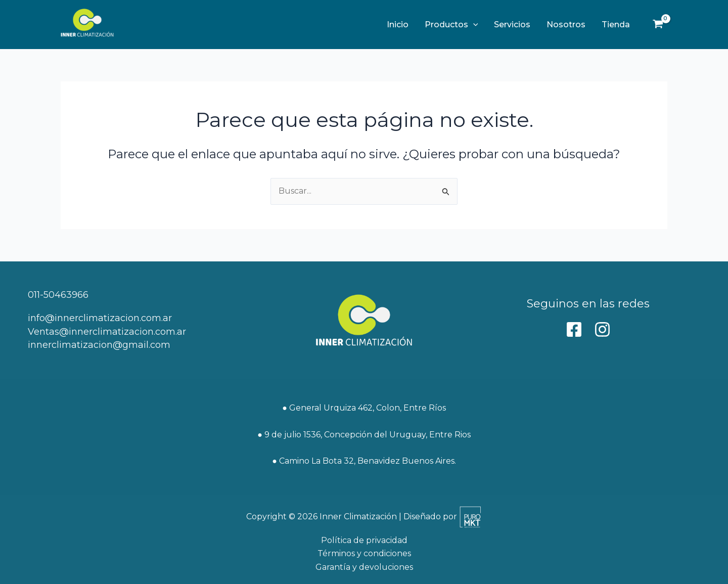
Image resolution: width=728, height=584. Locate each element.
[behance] (574, 329)
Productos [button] (451, 25)
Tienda (616, 25)
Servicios (512, 25)
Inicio (398, 25)
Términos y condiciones (364, 553)
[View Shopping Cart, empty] (658, 25)
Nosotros (566, 25)
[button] (473, 25)
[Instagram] (602, 329)
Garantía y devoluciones (364, 567)
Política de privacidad (364, 540)
